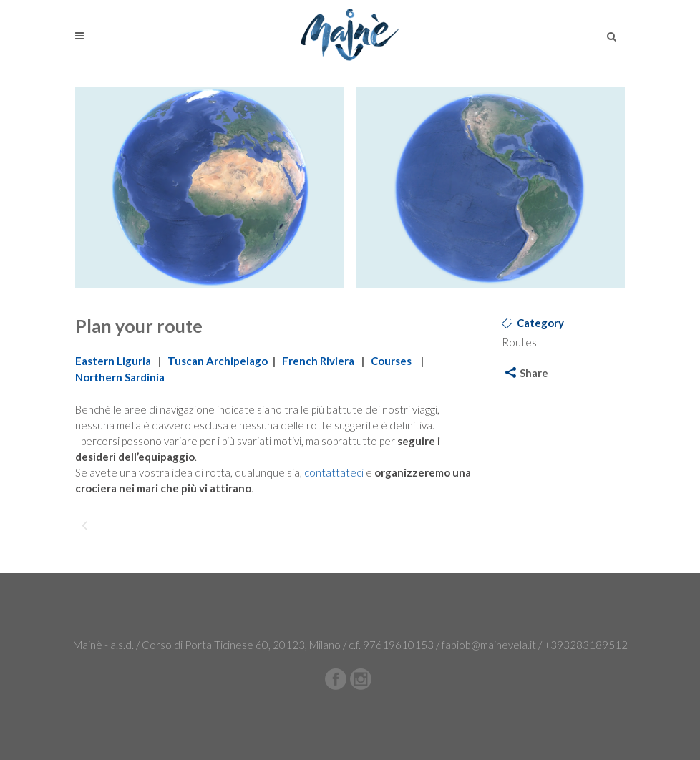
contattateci (334, 472)
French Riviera (318, 361)
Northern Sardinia (120, 377)
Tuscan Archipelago (218, 361)
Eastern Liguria (113, 361)
